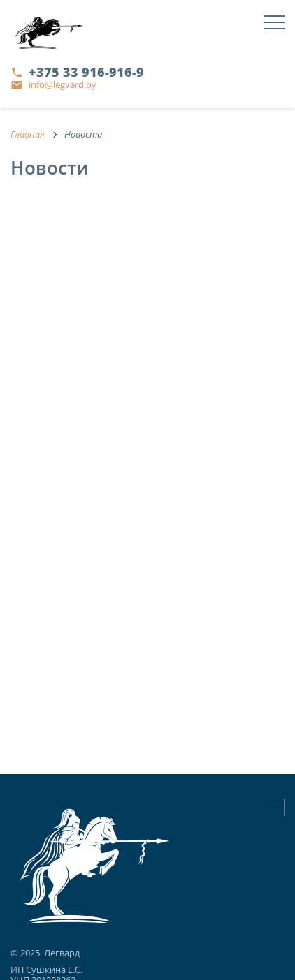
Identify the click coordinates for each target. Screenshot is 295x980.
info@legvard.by (63, 84)
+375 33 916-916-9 (86, 72)
